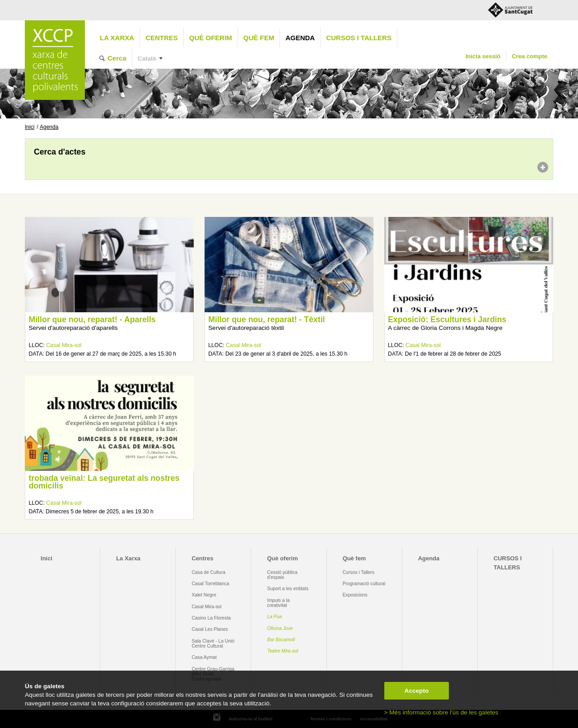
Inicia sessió (483, 56)
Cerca (117, 58)
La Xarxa (117, 38)
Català (147, 59)
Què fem (259, 38)
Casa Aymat (204, 657)
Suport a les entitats (288, 589)
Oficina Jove (280, 628)
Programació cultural (364, 584)
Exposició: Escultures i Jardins (447, 319)
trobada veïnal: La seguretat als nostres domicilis (104, 482)
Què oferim (211, 38)
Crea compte (529, 56)
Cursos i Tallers (359, 572)
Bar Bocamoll (281, 640)
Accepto (417, 691)
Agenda (300, 38)
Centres (162, 38)
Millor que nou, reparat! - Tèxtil (266, 319)
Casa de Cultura (208, 572)
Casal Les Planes (210, 629)
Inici (30, 127)
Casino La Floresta (211, 618)
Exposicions (355, 595)
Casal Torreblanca (210, 584)
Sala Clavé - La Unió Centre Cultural (213, 643)
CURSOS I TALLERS (359, 38)
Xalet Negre (204, 595)
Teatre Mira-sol (283, 651)
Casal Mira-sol (64, 345)
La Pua (275, 617)
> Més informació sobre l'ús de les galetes (441, 712)
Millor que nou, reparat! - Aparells (92, 319)
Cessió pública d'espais (282, 575)
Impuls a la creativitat (279, 603)
